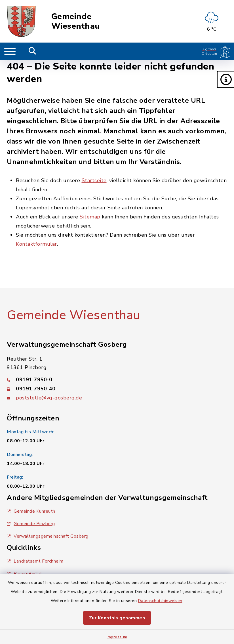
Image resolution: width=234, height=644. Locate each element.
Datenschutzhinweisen (160, 601)
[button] (225, 79)
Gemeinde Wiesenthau (76, 21)
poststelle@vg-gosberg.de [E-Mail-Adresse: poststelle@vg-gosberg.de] (49, 398)
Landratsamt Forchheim (35, 561)
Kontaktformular (36, 244)
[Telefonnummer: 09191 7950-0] (117, 380)
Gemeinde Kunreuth (31, 511)
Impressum (117, 637)
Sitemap (90, 217)
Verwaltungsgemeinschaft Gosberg (48, 536)
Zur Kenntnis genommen (117, 618)
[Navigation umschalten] (10, 51)
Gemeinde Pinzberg (31, 524)
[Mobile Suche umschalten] (32, 51)
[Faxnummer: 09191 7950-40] (117, 389)
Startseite (94, 180)
